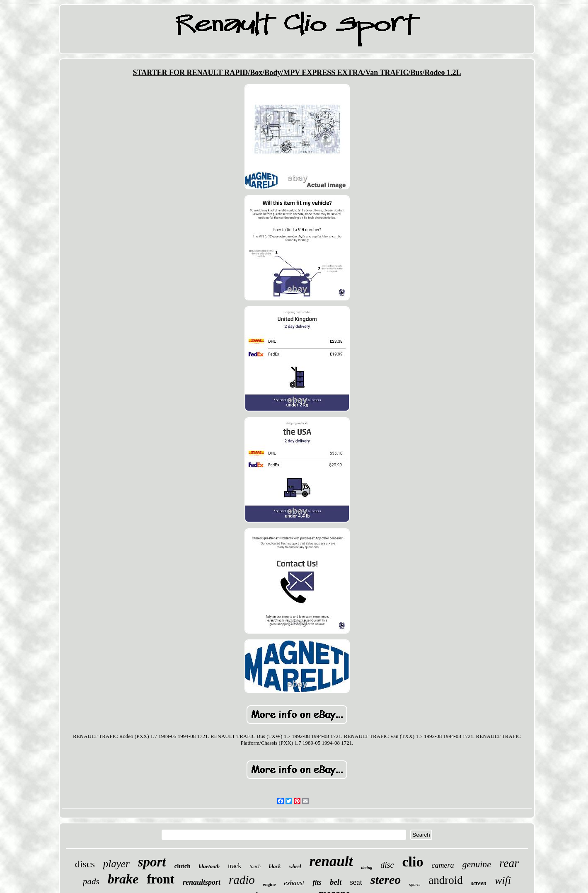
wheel (295, 866)
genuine (477, 864)
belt (336, 882)
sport (152, 862)
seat (356, 882)
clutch (183, 866)
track (235, 866)
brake (123, 879)
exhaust (294, 883)
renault (331, 861)
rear (509, 863)
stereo (386, 880)
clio (413, 862)
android (445, 880)
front (161, 879)
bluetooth (209, 866)
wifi (503, 880)
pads (91, 881)
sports (415, 884)
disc (387, 865)
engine (270, 884)
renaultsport (202, 882)
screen (479, 883)
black (275, 866)
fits (317, 882)
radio (242, 880)
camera (443, 865)
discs (85, 864)
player (116, 864)
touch (255, 866)
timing (367, 868)
